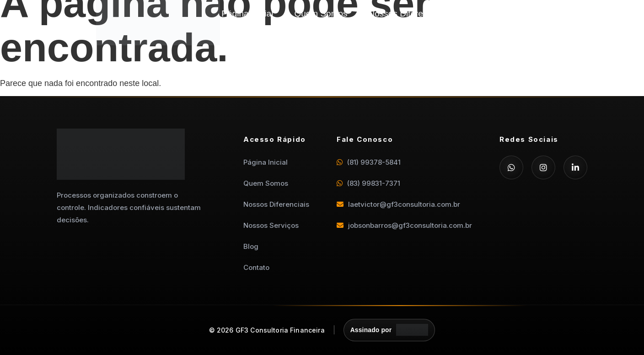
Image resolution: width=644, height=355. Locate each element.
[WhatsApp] (511, 167)
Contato (554, 27)
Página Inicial (247, 13)
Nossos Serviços (499, 13)
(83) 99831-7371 (368, 183)
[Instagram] (543, 167)
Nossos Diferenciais (407, 13)
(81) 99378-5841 (369, 162)
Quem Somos (321, 13)
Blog (561, 13)
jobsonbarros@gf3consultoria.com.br (404, 225)
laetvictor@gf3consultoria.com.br (398, 204)
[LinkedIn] (575, 167)
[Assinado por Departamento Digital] (389, 330)
